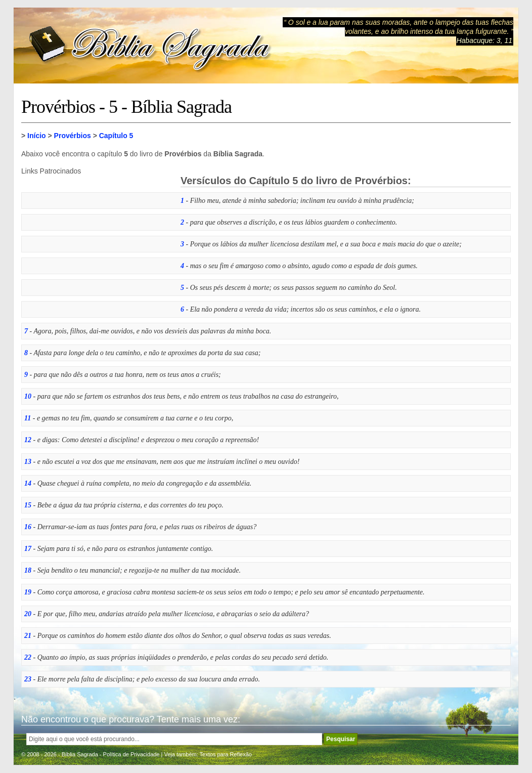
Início (37, 136)
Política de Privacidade (131, 754)
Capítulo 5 (116, 136)
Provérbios (73, 136)
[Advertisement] (97, 238)
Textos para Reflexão (226, 754)
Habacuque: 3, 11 (484, 40)
